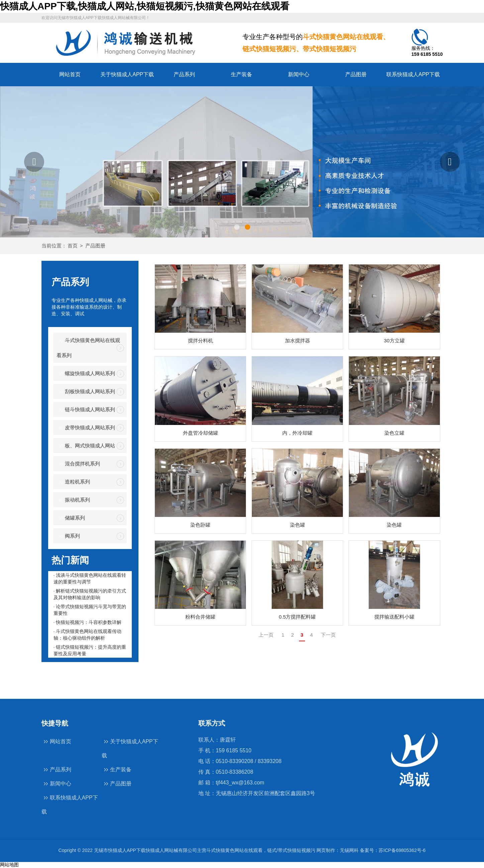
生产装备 (241, 74)
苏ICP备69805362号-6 (402, 850)
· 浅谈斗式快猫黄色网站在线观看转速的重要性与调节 (90, 578)
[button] (34, 162)
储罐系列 (71, 518)
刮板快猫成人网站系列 (86, 392)
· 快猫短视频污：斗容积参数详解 (88, 622)
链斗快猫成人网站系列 (86, 410)
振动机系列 (73, 500)
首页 (73, 246)
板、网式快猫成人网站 (86, 446)
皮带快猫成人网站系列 (86, 428)
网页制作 (326, 850)
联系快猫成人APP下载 (413, 74)
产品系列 (184, 74)
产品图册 (356, 74)
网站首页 (70, 74)
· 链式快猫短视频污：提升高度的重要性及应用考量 (90, 650)
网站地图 (9, 865)
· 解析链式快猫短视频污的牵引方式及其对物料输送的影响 (90, 594)
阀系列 (68, 536)
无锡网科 (349, 850)
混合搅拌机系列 (78, 464)
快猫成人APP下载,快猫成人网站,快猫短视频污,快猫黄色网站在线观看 (145, 6)
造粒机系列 (73, 482)
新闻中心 (299, 74)
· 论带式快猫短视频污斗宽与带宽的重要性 (90, 610)
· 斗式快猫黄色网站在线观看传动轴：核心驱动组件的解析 (88, 635)
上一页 (266, 635)
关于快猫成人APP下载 (127, 74)
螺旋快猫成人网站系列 (86, 374)
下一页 (328, 635)
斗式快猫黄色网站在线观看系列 (88, 347)
